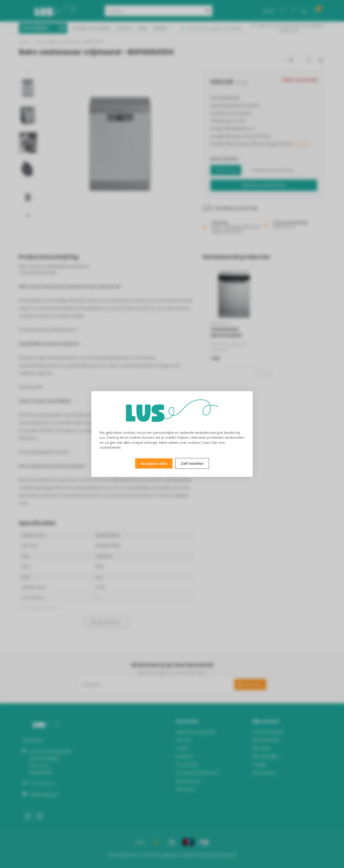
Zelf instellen (192, 463)
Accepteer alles (154, 463)
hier (215, 442)
